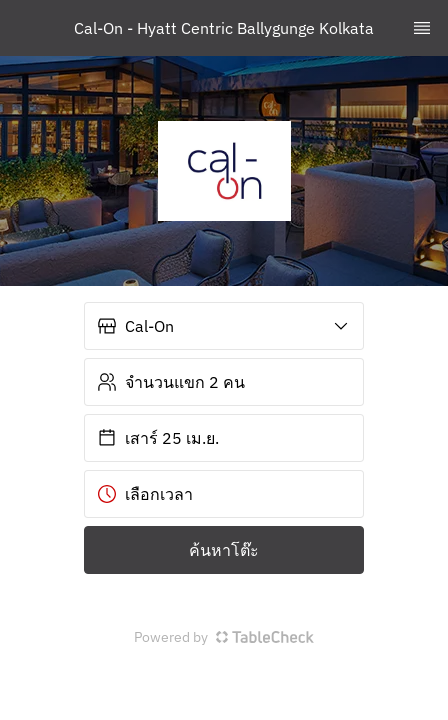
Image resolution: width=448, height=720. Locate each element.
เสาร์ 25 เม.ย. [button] (158, 438)
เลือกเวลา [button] (145, 494)
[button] (224, 326)
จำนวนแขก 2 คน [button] (171, 382)
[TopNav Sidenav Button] (422, 28)
